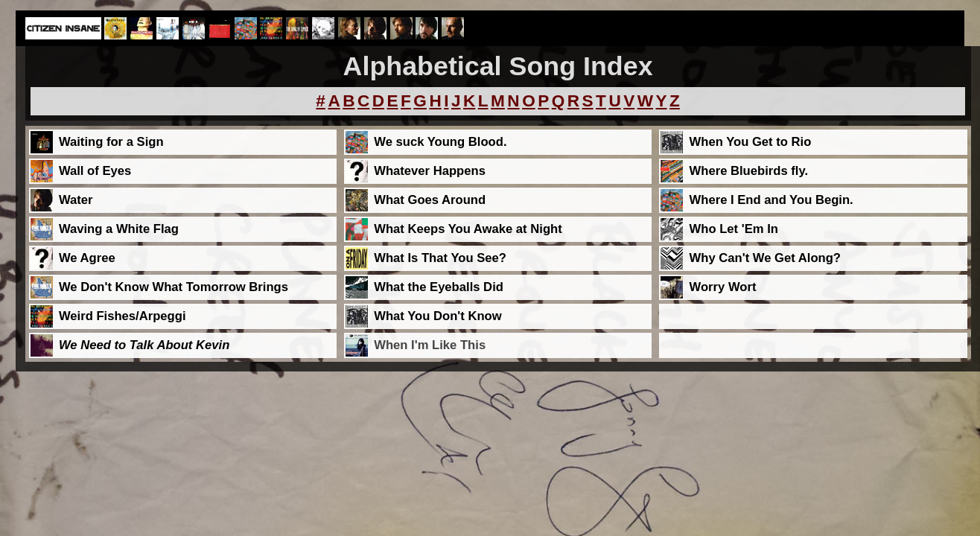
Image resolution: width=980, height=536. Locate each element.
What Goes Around (430, 200)
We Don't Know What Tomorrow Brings (174, 287)
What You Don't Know (437, 316)
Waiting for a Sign (111, 142)
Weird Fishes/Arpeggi (122, 316)
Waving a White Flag (119, 229)
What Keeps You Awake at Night (468, 229)
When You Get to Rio (751, 142)
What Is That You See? (440, 258)
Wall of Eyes (95, 171)
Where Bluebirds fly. (749, 171)
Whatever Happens (430, 171)
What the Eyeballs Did (439, 287)
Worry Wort (723, 287)
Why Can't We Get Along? (765, 258)
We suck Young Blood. (440, 142)
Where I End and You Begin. (771, 200)
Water (76, 200)
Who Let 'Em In (734, 229)
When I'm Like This (430, 345)
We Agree (87, 258)
